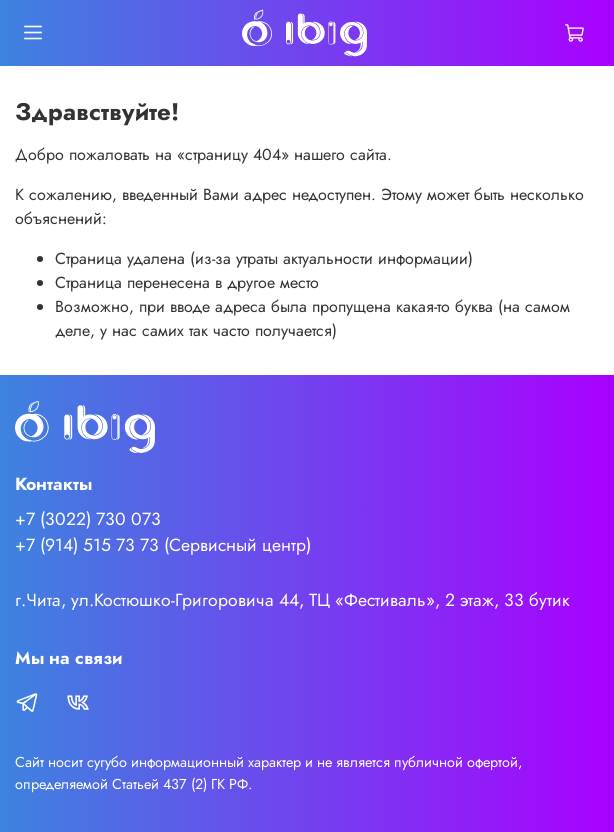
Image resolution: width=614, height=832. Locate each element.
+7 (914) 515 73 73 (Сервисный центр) (163, 545)
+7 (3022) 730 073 (88, 519)
